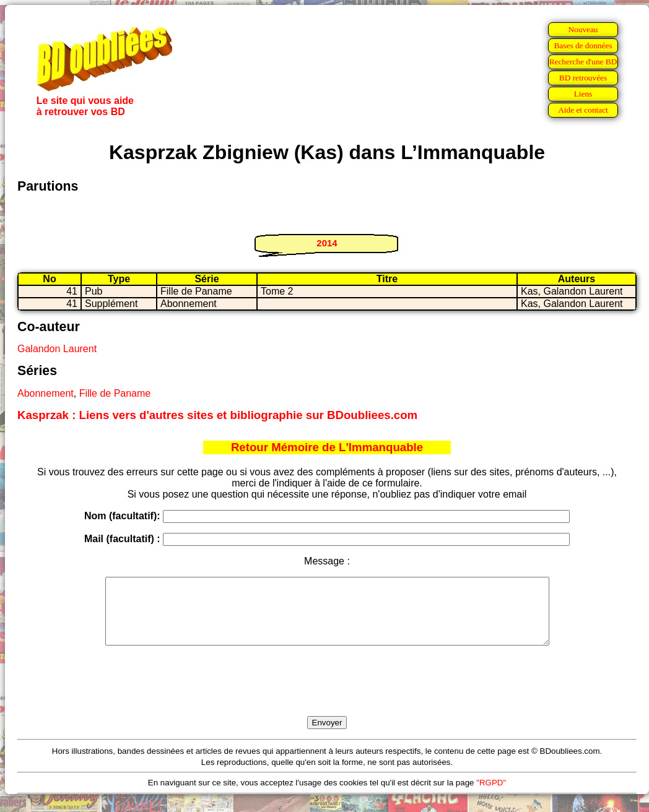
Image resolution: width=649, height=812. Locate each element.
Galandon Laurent (57, 349)
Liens (583, 94)
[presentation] (327, 695)
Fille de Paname (115, 393)
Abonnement (46, 393)
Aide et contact (583, 110)
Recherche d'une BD (583, 62)
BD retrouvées (583, 78)
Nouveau (583, 29)
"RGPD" (491, 796)
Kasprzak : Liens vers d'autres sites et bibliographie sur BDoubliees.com (217, 415)
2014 (327, 243)
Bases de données (583, 45)
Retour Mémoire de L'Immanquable (327, 447)
